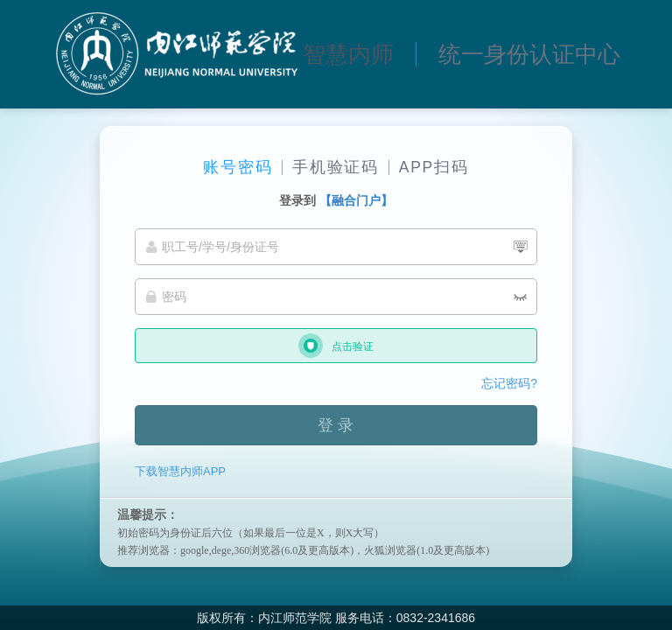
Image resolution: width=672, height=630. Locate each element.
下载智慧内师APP (180, 471)
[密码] (336, 297)
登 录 (336, 425)
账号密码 (238, 167)
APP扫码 (434, 167)
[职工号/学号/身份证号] (336, 247)
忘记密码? (509, 383)
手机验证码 (336, 167)
